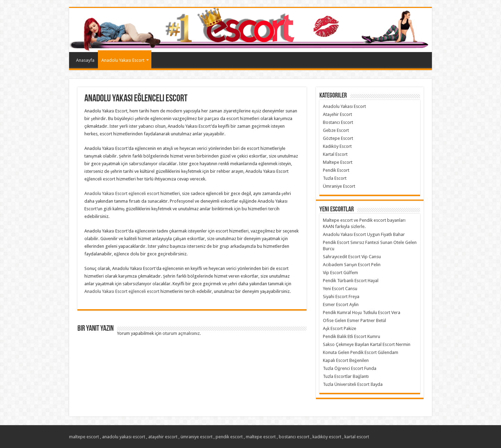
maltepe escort (84, 437)
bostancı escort (294, 437)
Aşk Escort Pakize (340, 328)
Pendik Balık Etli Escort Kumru (352, 336)
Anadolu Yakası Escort (123, 60)
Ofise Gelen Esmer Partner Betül (354, 320)
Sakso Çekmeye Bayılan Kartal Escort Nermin (367, 344)
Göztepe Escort (338, 138)
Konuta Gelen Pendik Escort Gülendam (361, 352)
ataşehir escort (163, 437)
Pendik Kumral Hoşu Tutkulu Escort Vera (362, 312)
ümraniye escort (197, 437)
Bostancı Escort (338, 122)
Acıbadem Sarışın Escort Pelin (352, 265)
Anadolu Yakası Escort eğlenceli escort (122, 193)
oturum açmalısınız (181, 333)
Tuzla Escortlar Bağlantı (346, 376)
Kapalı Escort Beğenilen (346, 360)
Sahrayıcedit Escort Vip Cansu (352, 257)
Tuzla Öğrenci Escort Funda (350, 368)
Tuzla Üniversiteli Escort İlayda (353, 384)
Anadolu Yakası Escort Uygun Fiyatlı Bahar (364, 234)
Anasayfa (85, 60)
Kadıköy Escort (337, 146)
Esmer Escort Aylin (341, 305)
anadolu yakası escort (124, 437)
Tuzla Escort (335, 178)
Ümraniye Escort (339, 186)
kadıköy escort (327, 437)
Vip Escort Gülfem (340, 273)
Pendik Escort (336, 170)
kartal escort (357, 437)
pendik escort (229, 437)
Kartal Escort (335, 154)
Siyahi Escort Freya (341, 297)
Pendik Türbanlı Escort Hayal (351, 281)
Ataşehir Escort (337, 114)
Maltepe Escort (338, 162)
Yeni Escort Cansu (340, 289)
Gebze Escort (336, 130)
